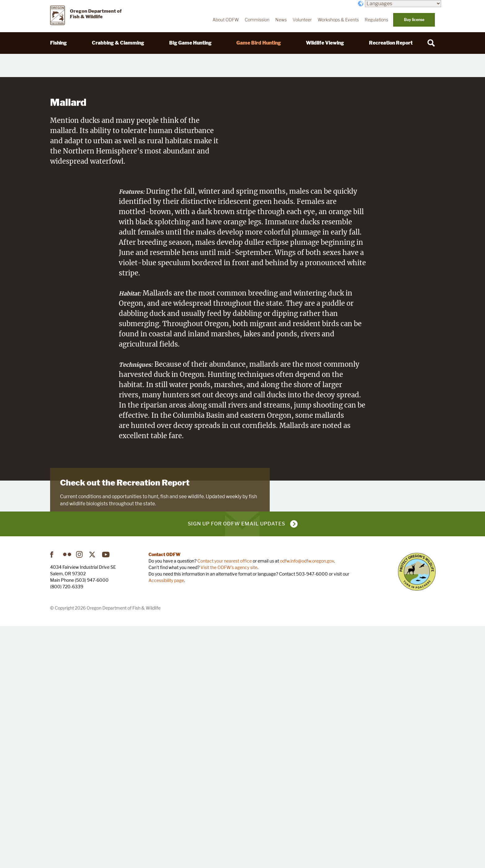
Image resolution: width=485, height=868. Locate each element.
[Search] (431, 43)
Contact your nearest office (225, 802)
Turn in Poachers (417, 813)
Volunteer (302, 20)
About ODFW (226, 20)
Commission (257, 20)
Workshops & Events (338, 20)
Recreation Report (391, 43)
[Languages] (403, 4)
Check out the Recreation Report (125, 663)
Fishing (58, 43)
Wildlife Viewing (325, 43)
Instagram (80, 796)
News (281, 20)
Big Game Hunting (190, 43)
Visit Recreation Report (90, 705)
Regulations (376, 20)
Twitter (93, 796)
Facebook (54, 796)
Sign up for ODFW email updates (236, 765)
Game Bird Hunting (259, 43)
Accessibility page (166, 822)
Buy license (414, 20)
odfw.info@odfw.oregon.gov (307, 802)
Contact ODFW (165, 796)
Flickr (67, 796)
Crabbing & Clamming (118, 43)
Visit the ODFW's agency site (229, 809)
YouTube (106, 796)
